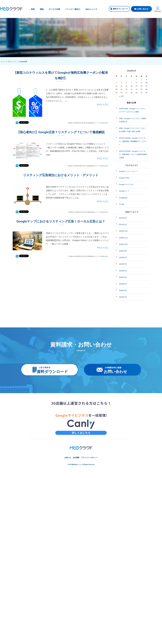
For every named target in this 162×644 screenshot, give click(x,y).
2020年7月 (123, 264)
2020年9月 (123, 251)
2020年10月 (123, 244)
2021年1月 (123, 225)
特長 (33, 9)
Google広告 (123, 198)
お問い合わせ (143, 9)
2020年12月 (123, 231)
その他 (121, 204)
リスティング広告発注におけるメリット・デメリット (61, 175)
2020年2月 (123, 297)
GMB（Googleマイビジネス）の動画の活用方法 (132, 120)
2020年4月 (123, 284)
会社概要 (76, 458)
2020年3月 (123, 290)
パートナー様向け (73, 9)
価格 (42, 9)
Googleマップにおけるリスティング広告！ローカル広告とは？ (61, 221)
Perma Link (104, 123)
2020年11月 (123, 238)
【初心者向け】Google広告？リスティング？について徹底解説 (61, 132)
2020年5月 (123, 277)
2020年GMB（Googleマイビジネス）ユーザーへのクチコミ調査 (133, 110)
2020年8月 (123, 257)
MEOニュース (91, 9)
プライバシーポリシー (89, 458)
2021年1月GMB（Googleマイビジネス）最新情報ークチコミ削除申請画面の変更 (133, 154)
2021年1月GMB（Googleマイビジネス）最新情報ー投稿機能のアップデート (133, 141)
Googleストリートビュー (128, 171)
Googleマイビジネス (126, 184)
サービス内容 (54, 9)
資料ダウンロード (120, 9)
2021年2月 (123, 218)
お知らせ (68, 458)
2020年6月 (123, 271)
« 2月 (121, 96)
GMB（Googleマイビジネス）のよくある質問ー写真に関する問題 (132, 130)
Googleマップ (124, 191)
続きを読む (103, 104)
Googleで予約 (124, 178)
